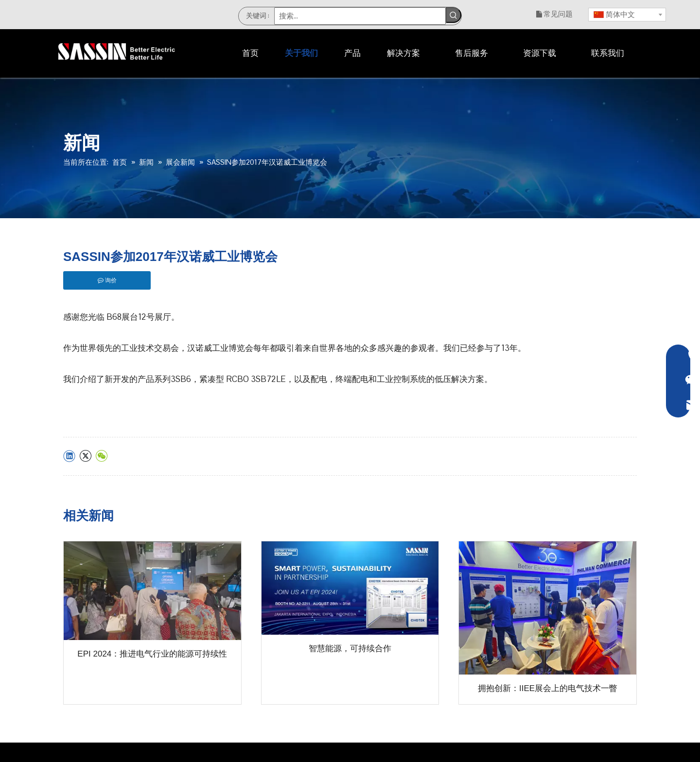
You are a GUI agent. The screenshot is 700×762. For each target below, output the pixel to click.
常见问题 (558, 14)
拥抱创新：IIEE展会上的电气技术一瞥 (548, 688)
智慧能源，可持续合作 (350, 649)
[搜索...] (360, 16)
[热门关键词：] (454, 15)
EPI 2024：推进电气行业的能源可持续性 (152, 654)
